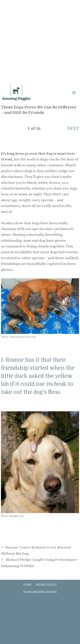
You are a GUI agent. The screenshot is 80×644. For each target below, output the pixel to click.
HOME (27, 585)
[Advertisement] (40, 42)
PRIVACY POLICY (46, 585)
